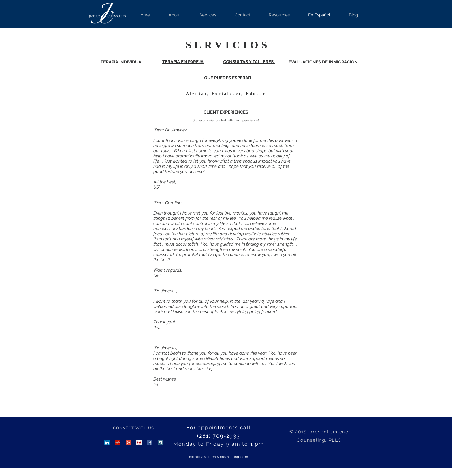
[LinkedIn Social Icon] (107, 443)
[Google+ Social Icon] (128, 443)
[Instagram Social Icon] (160, 443)
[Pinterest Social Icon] (139, 443)
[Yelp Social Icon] (118, 443)
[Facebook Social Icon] (150, 443)
